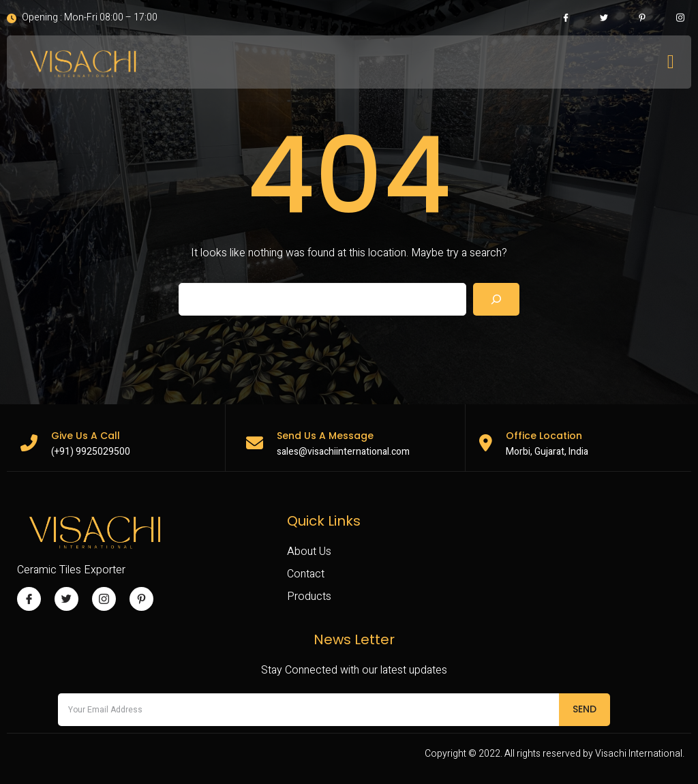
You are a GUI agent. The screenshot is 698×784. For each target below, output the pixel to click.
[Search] (496, 299)
